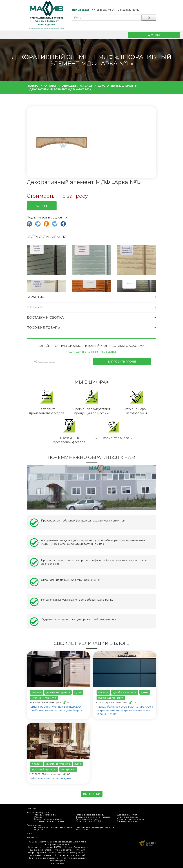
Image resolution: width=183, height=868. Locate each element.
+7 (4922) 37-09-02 (128, 10)
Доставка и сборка (45, 318)
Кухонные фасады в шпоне (49, 821)
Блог (30, 833)
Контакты (32, 837)
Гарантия (35, 297)
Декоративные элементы (131, 819)
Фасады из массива (45, 815)
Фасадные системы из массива (93, 817)
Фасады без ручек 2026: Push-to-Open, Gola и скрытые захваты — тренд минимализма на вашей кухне (124, 710)
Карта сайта (58, 863)
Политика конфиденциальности (66, 843)
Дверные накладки (128, 821)
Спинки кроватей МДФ (89, 821)
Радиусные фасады (128, 817)
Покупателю (34, 825)
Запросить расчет (122, 362)
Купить (42, 206)
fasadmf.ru (43, 842)
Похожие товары (44, 328)
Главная (31, 809)
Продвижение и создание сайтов (148, 843)
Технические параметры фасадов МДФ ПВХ (53, 828)
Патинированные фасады (90, 815)
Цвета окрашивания (46, 237)
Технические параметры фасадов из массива (95, 828)
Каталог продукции (38, 813)
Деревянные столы (128, 815)
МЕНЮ (154, 35)
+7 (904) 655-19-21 (103, 10)
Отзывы (34, 307)
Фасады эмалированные (48, 819)
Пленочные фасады (87, 819)
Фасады (38, 817)
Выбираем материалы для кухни (50, 778)
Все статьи (92, 794)
